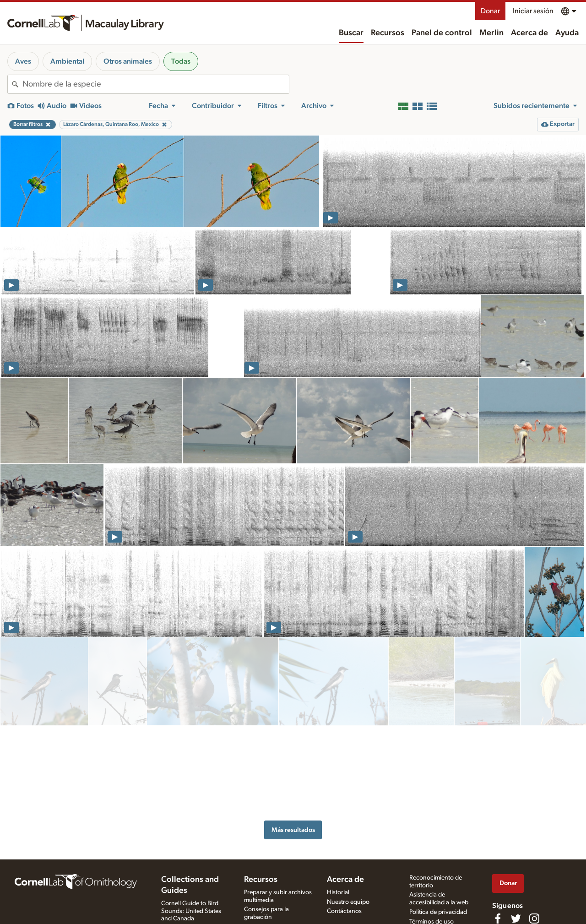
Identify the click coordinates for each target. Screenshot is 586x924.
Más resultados (293, 710)
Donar (490, 11)
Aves (23, 61)
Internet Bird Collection (193, 862)
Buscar (351, 33)
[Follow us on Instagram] (534, 842)
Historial (338, 816)
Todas (181, 61)
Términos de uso (431, 846)
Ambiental (67, 61)
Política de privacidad (438, 837)
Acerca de (529, 33)
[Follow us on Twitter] (516, 842)
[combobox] (156, 84)
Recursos (388, 33)
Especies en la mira (269, 886)
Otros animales (128, 61)
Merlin (491, 33)
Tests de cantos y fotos (274, 895)
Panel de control (442, 33)
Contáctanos (344, 836)
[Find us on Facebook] (498, 842)
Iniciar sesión (533, 11)
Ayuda (567, 33)
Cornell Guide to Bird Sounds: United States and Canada (191, 835)
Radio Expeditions (186, 853)
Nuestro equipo (348, 826)
